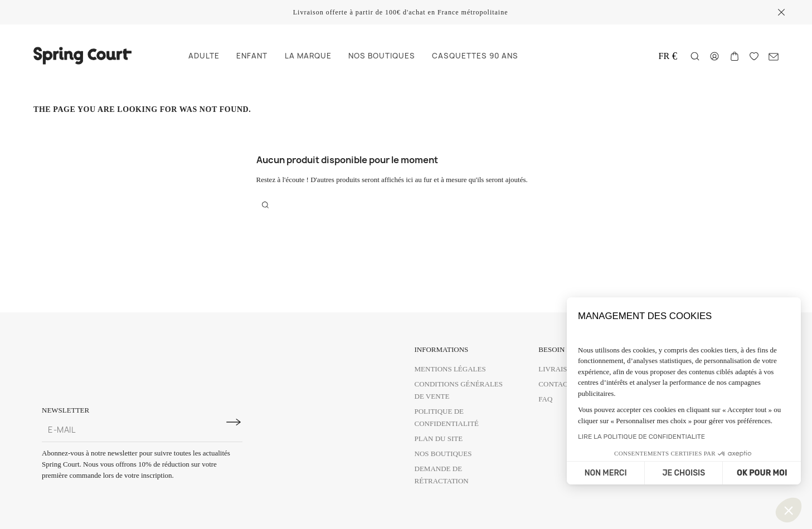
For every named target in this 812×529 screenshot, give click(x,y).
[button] (789, 510)
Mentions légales (450, 369)
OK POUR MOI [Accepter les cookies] (762, 473)
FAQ (545, 399)
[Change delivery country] (668, 56)
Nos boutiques (443, 454)
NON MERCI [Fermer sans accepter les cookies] (606, 473)
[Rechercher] (695, 56)
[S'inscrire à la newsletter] (234, 422)
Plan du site (439, 439)
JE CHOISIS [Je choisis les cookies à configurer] (684, 473)
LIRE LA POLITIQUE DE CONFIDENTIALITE (641, 437)
